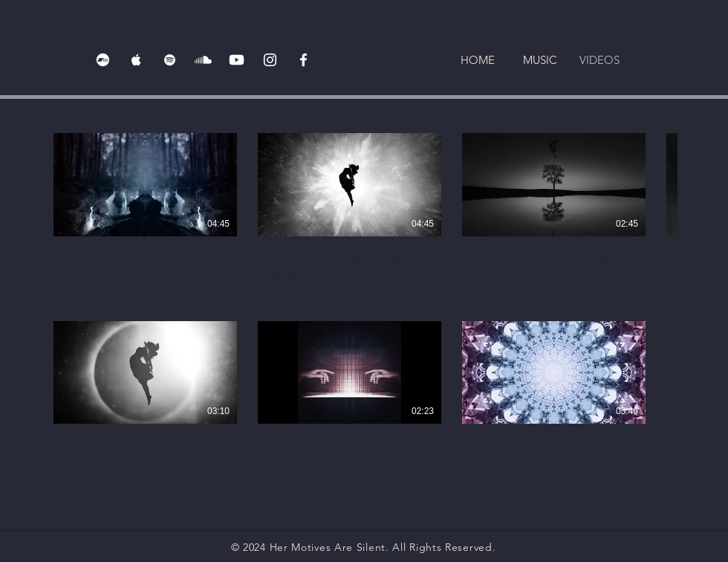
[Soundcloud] (203, 60)
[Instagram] (270, 60)
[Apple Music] (136, 60)
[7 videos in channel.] (364, 302)
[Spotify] (170, 60)
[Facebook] (303, 60)
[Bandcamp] (103, 60)
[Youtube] (237, 60)
